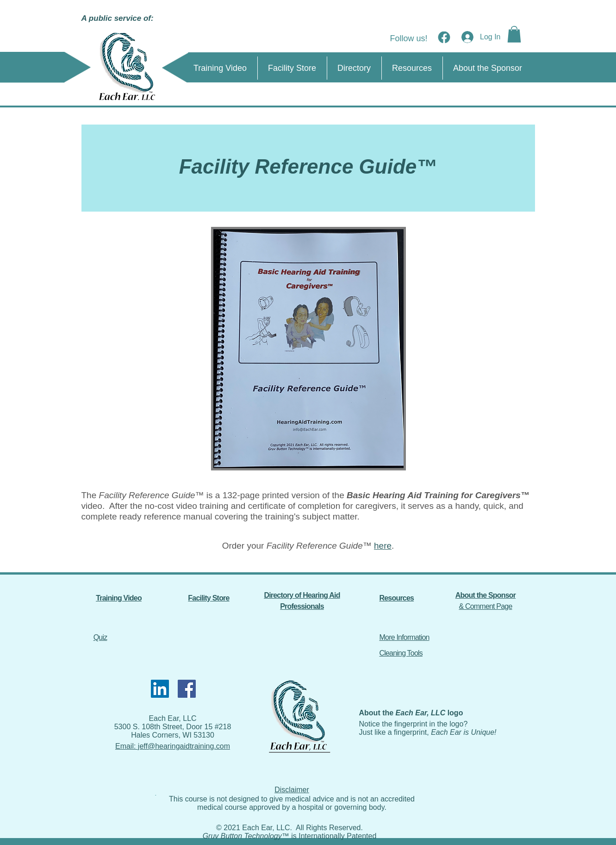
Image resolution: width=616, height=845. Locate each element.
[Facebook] (187, 689)
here (383, 546)
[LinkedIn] (160, 689)
